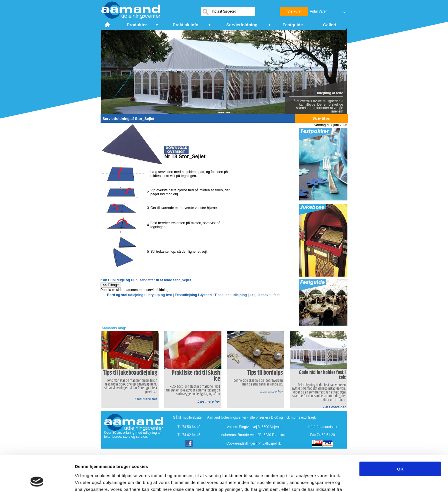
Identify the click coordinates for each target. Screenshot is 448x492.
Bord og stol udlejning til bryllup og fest (140, 295)
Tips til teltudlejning (231, 295)
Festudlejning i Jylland (193, 295)
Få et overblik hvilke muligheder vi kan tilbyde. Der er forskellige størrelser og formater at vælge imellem (317, 106)
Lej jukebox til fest (265, 295)
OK (400, 435)
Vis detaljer (297, 481)
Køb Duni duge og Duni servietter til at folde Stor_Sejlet (146, 280)
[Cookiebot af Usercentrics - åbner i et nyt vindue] (37, 481)
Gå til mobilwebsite (187, 417)
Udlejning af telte (329, 93)
